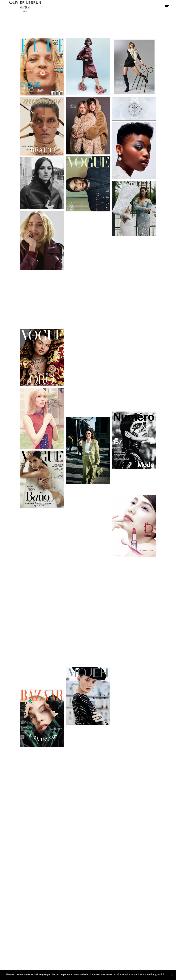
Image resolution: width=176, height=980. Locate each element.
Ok (168, 974)
